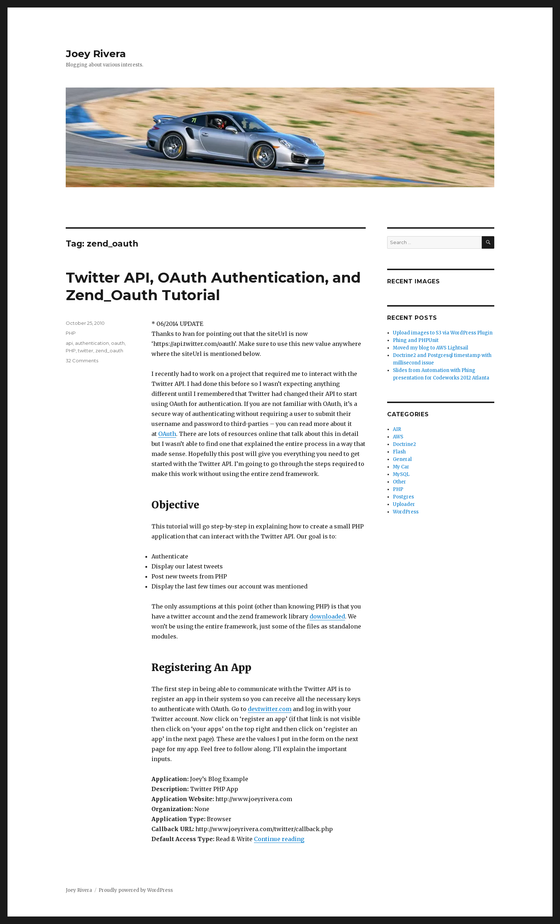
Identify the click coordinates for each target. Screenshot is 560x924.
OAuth (167, 434)
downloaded (327, 616)
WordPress (406, 512)
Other (399, 482)
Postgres (403, 497)
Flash (399, 452)
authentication (92, 343)
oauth (118, 343)
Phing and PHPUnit (416, 340)
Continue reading (279, 839)
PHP (71, 333)
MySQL (401, 474)
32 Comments (82, 361)
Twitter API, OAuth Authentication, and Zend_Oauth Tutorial (213, 286)
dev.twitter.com (270, 709)
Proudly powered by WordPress (136, 890)
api (69, 343)
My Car (401, 467)
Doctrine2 (404, 444)
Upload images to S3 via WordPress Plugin (443, 333)
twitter (86, 351)
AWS (398, 437)
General (402, 459)
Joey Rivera (96, 54)
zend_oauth (109, 351)
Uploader (404, 504)
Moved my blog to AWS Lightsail (431, 348)
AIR (397, 429)
